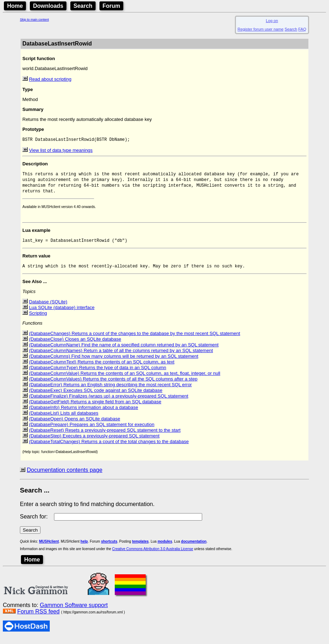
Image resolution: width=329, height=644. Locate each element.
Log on (272, 21)
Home (15, 6)
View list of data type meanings (61, 151)
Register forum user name (261, 29)
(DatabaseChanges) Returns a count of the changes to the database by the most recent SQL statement (135, 339)
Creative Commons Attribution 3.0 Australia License (153, 554)
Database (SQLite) (48, 307)
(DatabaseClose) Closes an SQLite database (75, 344)
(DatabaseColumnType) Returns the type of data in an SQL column (98, 373)
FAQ (302, 29)
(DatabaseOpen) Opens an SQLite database (75, 424)
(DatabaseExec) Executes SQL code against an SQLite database (96, 396)
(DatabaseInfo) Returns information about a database (84, 413)
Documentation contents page (64, 475)
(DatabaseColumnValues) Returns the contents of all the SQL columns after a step (113, 384)
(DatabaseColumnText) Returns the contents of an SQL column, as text (102, 367)
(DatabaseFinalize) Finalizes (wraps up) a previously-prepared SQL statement (109, 401)
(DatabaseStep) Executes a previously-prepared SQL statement (94, 441)
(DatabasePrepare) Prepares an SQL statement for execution (92, 430)
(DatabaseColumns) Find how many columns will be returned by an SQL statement (114, 361)
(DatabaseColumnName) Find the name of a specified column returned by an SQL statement (124, 350)
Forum (112, 6)
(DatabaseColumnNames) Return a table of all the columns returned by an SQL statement (121, 356)
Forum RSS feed (38, 617)
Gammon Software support (74, 610)
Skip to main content (34, 20)
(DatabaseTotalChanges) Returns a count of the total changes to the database (109, 447)
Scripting (38, 318)
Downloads (48, 6)
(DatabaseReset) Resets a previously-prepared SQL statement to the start (105, 435)
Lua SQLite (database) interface (62, 313)
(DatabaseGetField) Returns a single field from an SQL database (95, 407)
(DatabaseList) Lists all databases (64, 418)
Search (83, 6)
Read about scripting (50, 79)
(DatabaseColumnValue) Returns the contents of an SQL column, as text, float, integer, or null (125, 379)
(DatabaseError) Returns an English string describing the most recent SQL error (110, 390)
